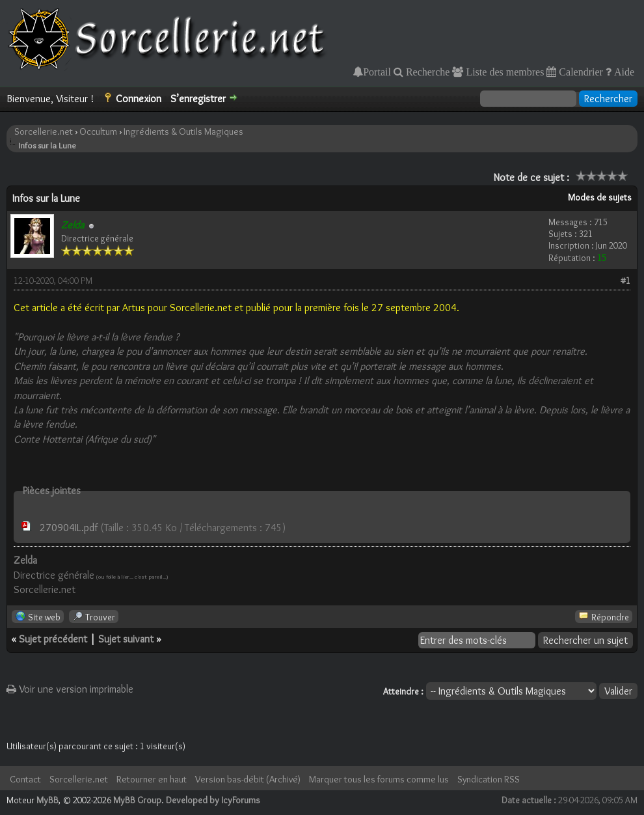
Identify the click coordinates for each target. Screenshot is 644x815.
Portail (377, 72)
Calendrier (580, 72)
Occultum (98, 131)
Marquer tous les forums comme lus (379, 779)
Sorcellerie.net (44, 131)
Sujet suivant (126, 639)
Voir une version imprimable (70, 689)
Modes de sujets (600, 197)
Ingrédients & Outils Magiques (183, 131)
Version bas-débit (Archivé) (248, 779)
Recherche (427, 72)
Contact (25, 779)
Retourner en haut (152, 779)
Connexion (139, 99)
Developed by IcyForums (213, 800)
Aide (623, 72)
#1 (625, 281)
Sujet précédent (53, 639)
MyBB (47, 800)
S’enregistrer (198, 99)
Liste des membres (503, 72)
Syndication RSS (489, 779)
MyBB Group (137, 800)
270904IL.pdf (69, 528)
